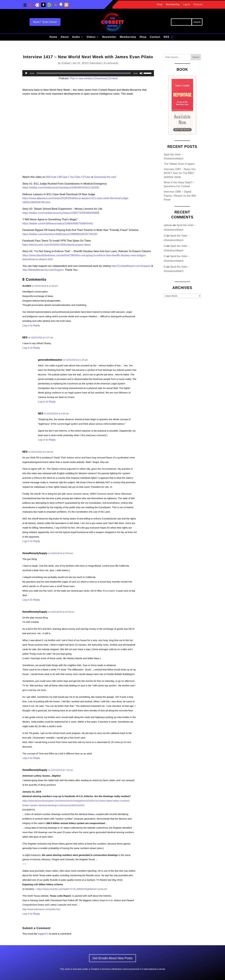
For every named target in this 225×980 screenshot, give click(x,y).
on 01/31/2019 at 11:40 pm (45, 286)
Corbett (66, 63)
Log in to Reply (31, 325)
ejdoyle (168, 225)
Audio (76, 37)
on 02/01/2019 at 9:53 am (61, 553)
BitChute (51, 177)
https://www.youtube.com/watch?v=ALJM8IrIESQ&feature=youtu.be (72, 889)
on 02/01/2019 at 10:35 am (61, 612)
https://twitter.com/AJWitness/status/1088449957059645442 (58, 223)
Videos (91, 37)
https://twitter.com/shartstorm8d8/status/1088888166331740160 (60, 234)
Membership (173, 5)
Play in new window (81, 78)
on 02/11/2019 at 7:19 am (61, 770)
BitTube (63, 177)
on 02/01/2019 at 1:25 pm (75, 360)
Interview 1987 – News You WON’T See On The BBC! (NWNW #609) (180, 173)
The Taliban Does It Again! (179, 164)
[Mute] (141, 73)
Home (53, 37)
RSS (166, 37)
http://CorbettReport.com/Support (131, 266)
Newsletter (109, 37)
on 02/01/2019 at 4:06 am (41, 452)
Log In (187, 5)
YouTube (75, 177)
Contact (155, 37)
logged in (43, 934)
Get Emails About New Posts (112, 958)
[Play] (26, 73)
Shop (159, 5)
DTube (86, 177)
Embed (113, 78)
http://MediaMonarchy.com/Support (43, 270)
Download (101, 78)
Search (196, 57)
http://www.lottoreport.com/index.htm (41, 909)
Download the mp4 (105, 177)
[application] (88, 73)
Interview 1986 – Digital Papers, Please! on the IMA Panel (180, 196)
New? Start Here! (45, 22)
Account (198, 5)
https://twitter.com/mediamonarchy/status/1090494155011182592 (61, 188)
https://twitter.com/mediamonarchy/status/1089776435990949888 (61, 213)
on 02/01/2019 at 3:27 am (41, 338)
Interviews (96, 63)
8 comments (111, 63)
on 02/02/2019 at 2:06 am (56, 414)
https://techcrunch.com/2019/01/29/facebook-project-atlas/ (57, 245)
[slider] (84, 73)
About (65, 37)
